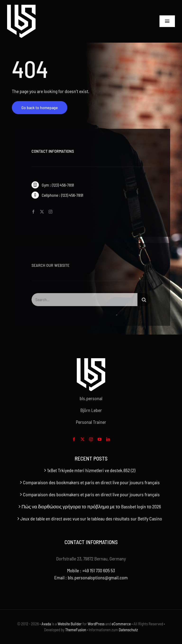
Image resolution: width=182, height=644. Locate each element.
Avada (46, 624)
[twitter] (42, 212)
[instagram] (50, 212)
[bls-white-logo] (21, 7)
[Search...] (84, 301)
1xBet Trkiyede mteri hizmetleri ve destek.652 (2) (91, 470)
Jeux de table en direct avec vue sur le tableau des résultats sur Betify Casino (91, 519)
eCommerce (121, 624)
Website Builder (70, 624)
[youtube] (100, 439)
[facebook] (33, 212)
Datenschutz (128, 630)
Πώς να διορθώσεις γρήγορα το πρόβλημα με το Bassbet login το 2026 (91, 506)
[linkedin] (108, 439)
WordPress (96, 624)
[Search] (144, 301)
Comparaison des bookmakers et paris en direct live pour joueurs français (91, 482)
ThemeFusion (76, 630)
